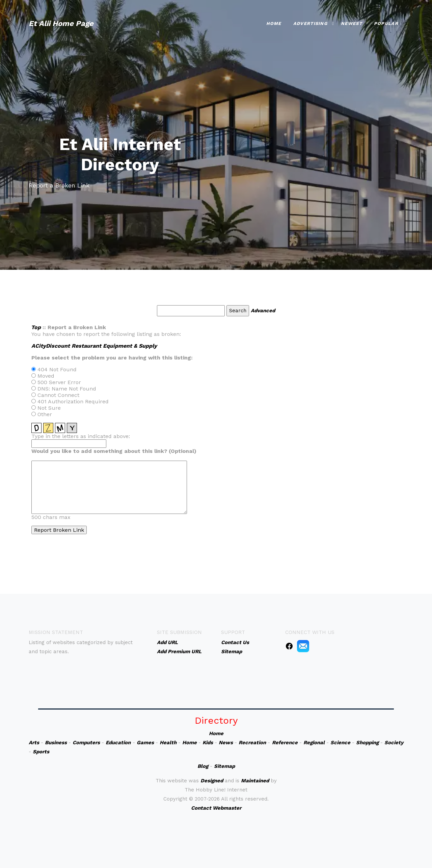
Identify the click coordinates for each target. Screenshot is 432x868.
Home (274, 23)
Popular (386, 23)
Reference (285, 743)
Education (118, 743)
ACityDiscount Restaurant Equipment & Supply (94, 346)
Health (168, 743)
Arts (34, 743)
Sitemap (224, 766)
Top (36, 327)
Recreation (252, 743)
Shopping (367, 743)
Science (340, 743)
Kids (208, 743)
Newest (352, 23)
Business (56, 743)
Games (145, 743)
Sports (41, 752)
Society (394, 743)
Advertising (310, 23)
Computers (86, 743)
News (226, 743)
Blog (203, 766)
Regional (314, 743)
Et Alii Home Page (61, 23)
